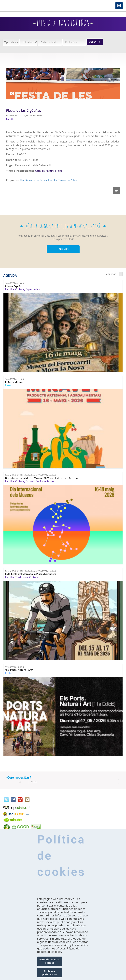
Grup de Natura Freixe (49, 171)
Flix (22, 180)
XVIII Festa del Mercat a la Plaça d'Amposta (31, 574)
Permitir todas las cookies (50, 961)
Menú (119, 6)
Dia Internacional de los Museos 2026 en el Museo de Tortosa (41, 478)
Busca (93, 42)
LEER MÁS (63, 249)
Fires (8, 385)
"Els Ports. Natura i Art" (19, 670)
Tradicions (21, 577)
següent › (121, 274)
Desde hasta (30, 475)
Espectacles (33, 289)
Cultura (20, 289)
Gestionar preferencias (50, 973)
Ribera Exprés (13, 286)
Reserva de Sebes (36, 180)
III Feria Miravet (14, 382)
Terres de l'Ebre (68, 180)
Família (53, 180)
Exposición (32, 481)
